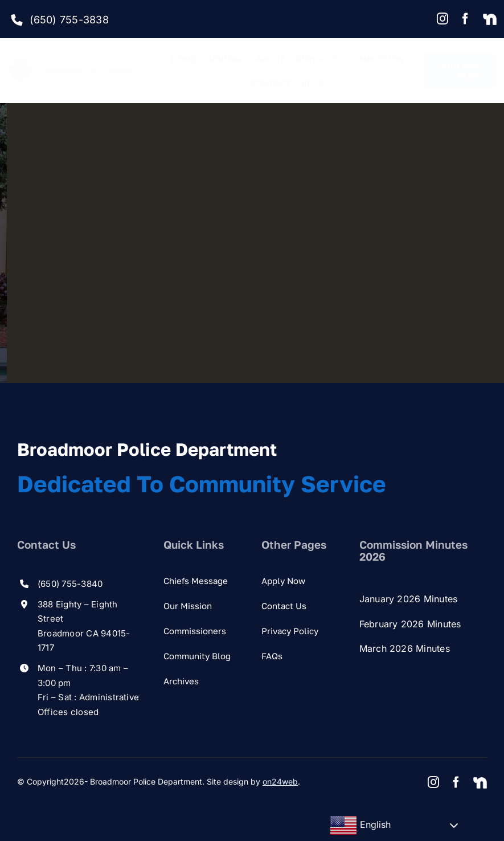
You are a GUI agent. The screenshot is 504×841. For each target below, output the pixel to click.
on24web (280, 781)
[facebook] (465, 19)
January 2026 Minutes (409, 599)
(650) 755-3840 (70, 584)
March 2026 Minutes (405, 648)
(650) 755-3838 (69, 20)
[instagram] (442, 19)
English (360, 826)
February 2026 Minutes (410, 624)
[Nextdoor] (490, 20)
